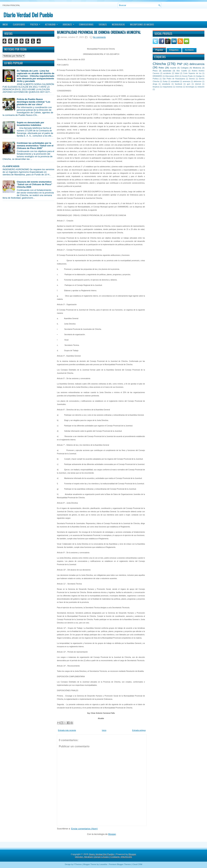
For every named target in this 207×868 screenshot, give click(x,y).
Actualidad (53, 23)
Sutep (165, 81)
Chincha (159, 64)
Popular (159, 50)
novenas (179, 87)
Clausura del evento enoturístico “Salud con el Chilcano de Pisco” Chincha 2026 (34, 184)
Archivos (189, 50)
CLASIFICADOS (11, 166)
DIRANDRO (157, 76)
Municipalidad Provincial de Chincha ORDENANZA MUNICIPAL (99, 32)
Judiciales (70, 23)
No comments (99, 37)
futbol (177, 73)
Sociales (103, 24)
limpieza (156, 87)
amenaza (187, 81)
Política (36, 23)
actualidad (175, 81)
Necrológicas (118, 24)
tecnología (190, 87)
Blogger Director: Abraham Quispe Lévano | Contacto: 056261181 (106, 856)
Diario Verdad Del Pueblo (28, 15)
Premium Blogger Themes (120, 864)
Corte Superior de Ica (192, 73)
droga (155, 84)
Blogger (112, 834)
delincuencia (197, 64)
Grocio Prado (187, 76)
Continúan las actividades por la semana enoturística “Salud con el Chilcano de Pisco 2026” (35, 146)
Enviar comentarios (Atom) (84, 829)
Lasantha (103, 864)
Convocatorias (86, 24)
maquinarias (168, 87)
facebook (179, 84)
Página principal (11, 5)
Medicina (197, 68)
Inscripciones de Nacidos (142, 24)
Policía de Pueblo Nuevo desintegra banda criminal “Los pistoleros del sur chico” (33, 102)
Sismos (192, 79)
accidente (167, 73)
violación (201, 87)
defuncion (198, 81)
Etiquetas (174, 50)
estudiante (166, 84)
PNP (180, 64)
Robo (161, 68)
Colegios (184, 68)
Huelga (199, 76)
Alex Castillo (182, 71)
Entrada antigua (139, 730)
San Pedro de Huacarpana (174, 79)
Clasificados (19, 24)
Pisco (155, 71)
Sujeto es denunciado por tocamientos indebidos (30, 124)
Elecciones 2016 (172, 76)
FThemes (78, 864)
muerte (173, 68)
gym (189, 84)
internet (198, 84)
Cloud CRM (137, 864)
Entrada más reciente (67, 730)
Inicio (5, 24)
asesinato (167, 71)
